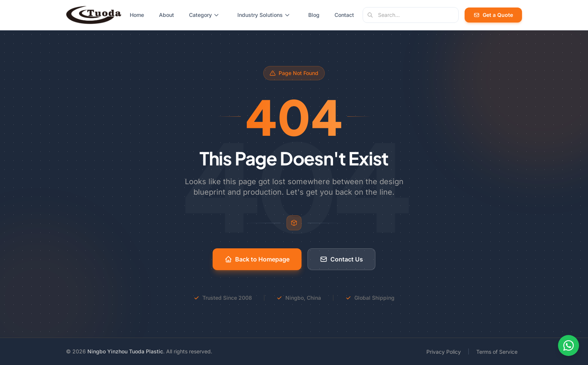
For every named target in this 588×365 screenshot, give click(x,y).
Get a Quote (493, 15)
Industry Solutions (264, 15)
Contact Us (341, 259)
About (166, 15)
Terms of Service (497, 352)
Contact (344, 15)
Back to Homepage (257, 259)
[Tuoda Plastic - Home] (94, 15)
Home (137, 15)
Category (204, 15)
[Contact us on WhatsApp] (568, 345)
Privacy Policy (444, 352)
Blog (314, 15)
